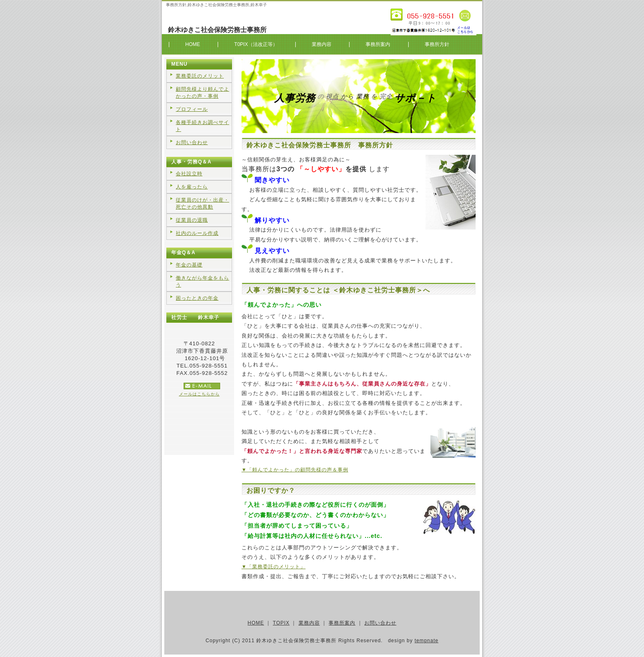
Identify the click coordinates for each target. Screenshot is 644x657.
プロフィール (192, 109)
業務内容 (322, 44)
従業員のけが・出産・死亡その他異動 (202, 203)
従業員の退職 (192, 220)
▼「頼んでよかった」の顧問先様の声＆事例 (295, 470)
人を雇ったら (192, 187)
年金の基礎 (189, 265)
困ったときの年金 (197, 298)
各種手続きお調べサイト (202, 126)
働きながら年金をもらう (202, 281)
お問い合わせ (192, 142)
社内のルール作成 (197, 233)
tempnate (426, 641)
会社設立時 (189, 174)
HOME (193, 44)
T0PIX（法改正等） (256, 44)
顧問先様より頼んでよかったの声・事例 (202, 93)
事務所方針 (437, 44)
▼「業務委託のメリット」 (274, 567)
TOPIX (281, 623)
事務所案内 (378, 44)
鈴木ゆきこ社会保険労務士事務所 (217, 30)
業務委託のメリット (200, 76)
